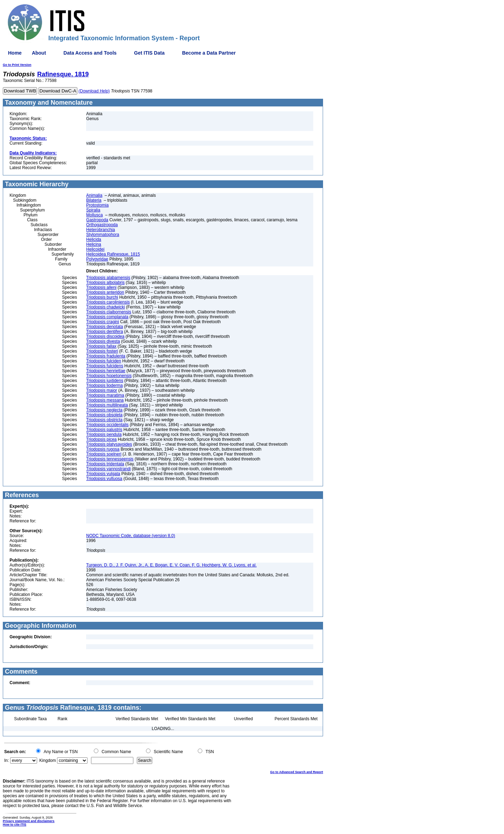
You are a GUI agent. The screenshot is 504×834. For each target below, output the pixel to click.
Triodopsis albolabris (105, 283)
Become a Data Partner (209, 53)
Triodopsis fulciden (104, 361)
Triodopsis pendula (104, 435)
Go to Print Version (17, 65)
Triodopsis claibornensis (108, 312)
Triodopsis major (101, 390)
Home (15, 53)
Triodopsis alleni (101, 287)
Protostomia (97, 205)
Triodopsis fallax (101, 346)
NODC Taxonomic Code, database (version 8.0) (131, 536)
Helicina (94, 244)
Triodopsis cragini (103, 322)
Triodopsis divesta (103, 341)
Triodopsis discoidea (105, 336)
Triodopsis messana (105, 400)
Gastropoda (97, 220)
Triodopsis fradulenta (106, 356)
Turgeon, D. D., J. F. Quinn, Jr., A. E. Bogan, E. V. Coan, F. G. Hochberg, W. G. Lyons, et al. (171, 565)
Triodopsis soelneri (104, 454)
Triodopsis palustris (104, 430)
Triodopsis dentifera (104, 332)
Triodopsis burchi (102, 297)
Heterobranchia (100, 230)
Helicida (94, 239)
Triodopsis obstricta (104, 420)
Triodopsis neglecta (104, 410)
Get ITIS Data (149, 53)
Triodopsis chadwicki (105, 307)
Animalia (94, 195)
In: (6, 760)
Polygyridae (97, 259)
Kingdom (47, 760)
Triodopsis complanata (107, 317)
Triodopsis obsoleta (104, 415)
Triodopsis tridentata (105, 464)
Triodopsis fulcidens (105, 366)
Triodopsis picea (101, 439)
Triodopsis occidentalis (107, 425)
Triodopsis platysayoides (109, 444)
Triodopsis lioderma (104, 385)
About (39, 53)
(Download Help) (94, 91)
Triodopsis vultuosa (104, 479)
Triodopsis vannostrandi (108, 469)
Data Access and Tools (90, 53)
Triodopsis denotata (104, 327)
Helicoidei (95, 249)
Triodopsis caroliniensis (108, 302)
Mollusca (94, 215)
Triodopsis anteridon (105, 292)
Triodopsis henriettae (106, 371)
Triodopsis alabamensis (108, 278)
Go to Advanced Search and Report (297, 772)
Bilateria (94, 200)
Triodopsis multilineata (107, 405)
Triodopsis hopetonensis (109, 376)
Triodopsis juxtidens (105, 381)
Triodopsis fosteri (102, 351)
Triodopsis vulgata (103, 474)
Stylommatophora (103, 235)
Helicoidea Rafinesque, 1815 (113, 254)
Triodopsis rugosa (103, 449)
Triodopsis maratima (105, 395)
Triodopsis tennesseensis (110, 459)
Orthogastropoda (102, 225)
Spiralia (93, 210)
